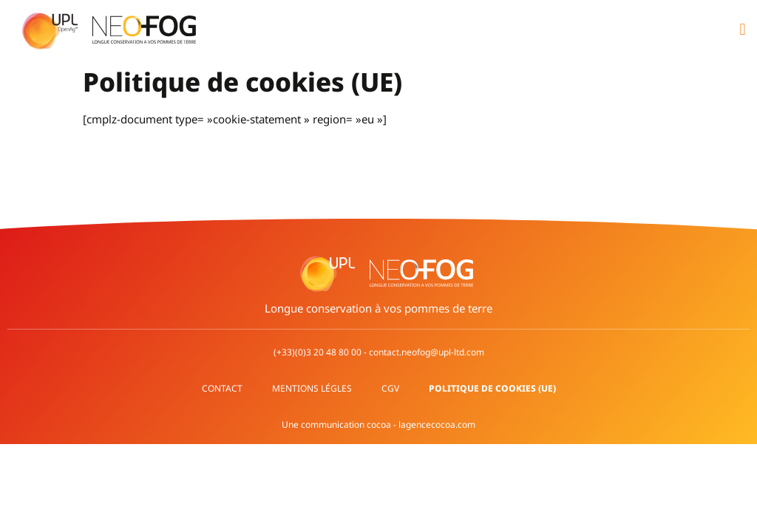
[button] (743, 30)
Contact (222, 388)
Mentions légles (312, 388)
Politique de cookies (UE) (492, 388)
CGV (390, 388)
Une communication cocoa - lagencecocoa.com (378, 424)
